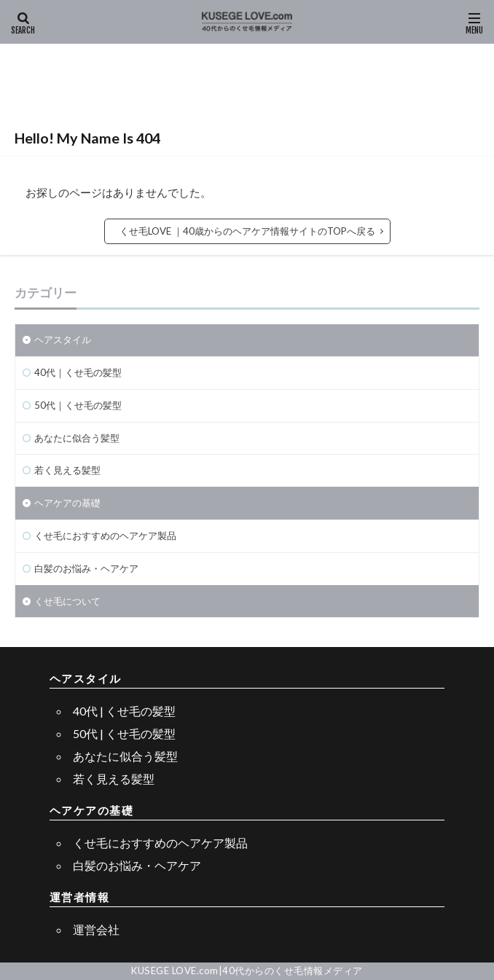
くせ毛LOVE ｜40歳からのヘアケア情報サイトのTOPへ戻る (247, 231)
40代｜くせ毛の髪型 (78, 372)
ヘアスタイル (63, 340)
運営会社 (96, 929)
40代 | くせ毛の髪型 (124, 711)
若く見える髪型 (67, 470)
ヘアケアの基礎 (67, 503)
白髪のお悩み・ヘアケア (86, 568)
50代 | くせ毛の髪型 (124, 733)
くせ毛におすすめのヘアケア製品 (105, 536)
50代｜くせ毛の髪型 (78, 405)
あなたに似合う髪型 (77, 438)
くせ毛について (67, 601)
